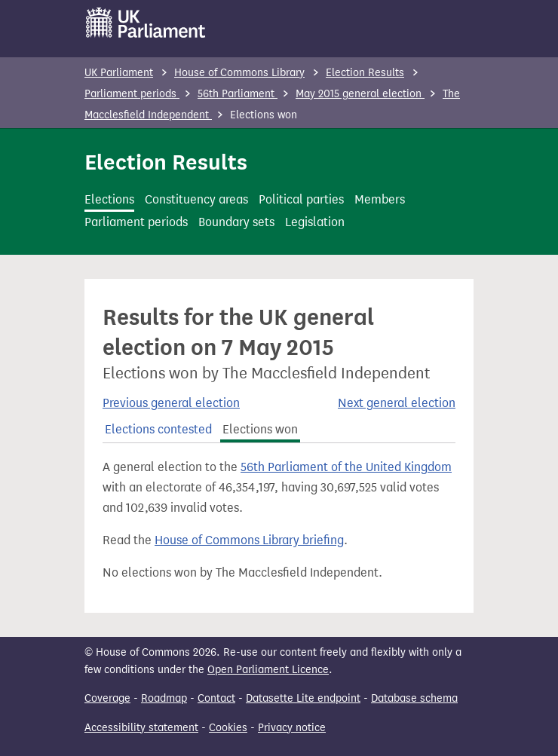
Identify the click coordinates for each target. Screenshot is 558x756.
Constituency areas (196, 199)
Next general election (397, 403)
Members (380, 199)
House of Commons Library (239, 73)
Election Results (365, 73)
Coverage (107, 698)
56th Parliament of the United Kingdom (346, 467)
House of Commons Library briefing (249, 540)
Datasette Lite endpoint (303, 698)
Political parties (301, 199)
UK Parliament (119, 73)
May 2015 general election (360, 94)
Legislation (315, 222)
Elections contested (158, 429)
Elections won (260, 429)
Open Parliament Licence (268, 670)
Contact (216, 698)
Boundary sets (236, 222)
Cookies (228, 728)
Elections (109, 199)
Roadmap (164, 698)
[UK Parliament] (146, 23)
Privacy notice (292, 728)
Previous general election (171, 403)
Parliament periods (132, 94)
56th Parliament (238, 94)
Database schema (414, 698)
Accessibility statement (141, 728)
